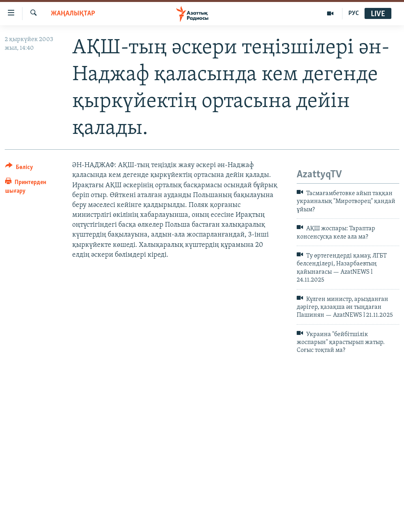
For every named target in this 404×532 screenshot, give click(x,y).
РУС (354, 13)
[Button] (19, 168)
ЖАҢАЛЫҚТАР (73, 14)
